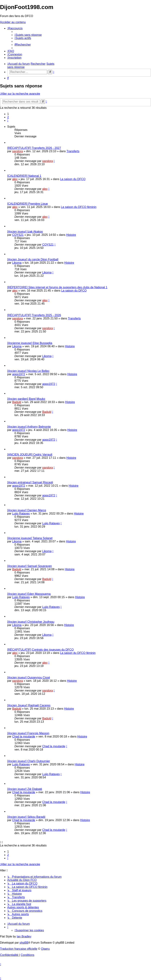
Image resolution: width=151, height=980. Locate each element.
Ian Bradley (24, 936)
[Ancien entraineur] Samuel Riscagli (30, 482)
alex (15, 179)
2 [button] (8, 117)
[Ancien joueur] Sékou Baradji (26, 817)
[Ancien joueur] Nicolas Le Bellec (28, 371)
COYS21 (18, 235)
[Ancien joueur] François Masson (28, 733)
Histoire (71, 235)
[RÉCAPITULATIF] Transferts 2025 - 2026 (34, 315)
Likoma (17, 263)
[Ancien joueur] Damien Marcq (27, 510)
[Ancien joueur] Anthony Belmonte (29, 427)
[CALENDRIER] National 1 (24, 176)
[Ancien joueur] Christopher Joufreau (31, 622)
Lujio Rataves (21, 514)
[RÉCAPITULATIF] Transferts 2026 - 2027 (34, 148)
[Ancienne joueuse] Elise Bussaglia (30, 343)
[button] (8, 120)
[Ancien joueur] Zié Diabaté (25, 789)
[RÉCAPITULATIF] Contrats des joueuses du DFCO (40, 650)
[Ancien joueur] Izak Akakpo (25, 232)
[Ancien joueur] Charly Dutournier (29, 761)
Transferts (73, 151)
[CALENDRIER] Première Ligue (28, 204)
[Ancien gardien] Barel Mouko (26, 399)
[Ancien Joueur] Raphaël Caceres (29, 705)
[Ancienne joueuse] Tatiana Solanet (30, 538)
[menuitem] (28, 35)
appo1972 (19, 374)
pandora (18, 151)
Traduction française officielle (19, 949)
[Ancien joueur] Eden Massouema (29, 594)
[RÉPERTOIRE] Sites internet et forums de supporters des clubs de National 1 (57, 287)
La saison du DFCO (73, 179)
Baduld (17, 402)
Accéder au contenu (13, 22)
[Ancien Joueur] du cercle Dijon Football (33, 259)
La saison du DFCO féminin (79, 207)
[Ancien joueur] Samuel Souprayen (30, 566)
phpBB (24, 943)
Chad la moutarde (24, 736)
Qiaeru (45, 949)
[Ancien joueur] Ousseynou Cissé (29, 677)
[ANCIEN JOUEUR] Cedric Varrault (30, 455)
